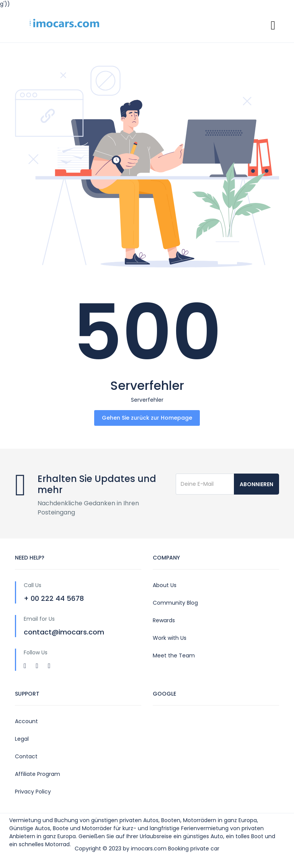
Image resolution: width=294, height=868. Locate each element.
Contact (26, 756)
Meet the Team (174, 655)
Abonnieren (256, 484)
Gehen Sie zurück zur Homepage (147, 418)
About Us (165, 585)
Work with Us (170, 638)
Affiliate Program (38, 774)
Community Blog (175, 603)
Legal (22, 739)
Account (26, 721)
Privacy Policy (33, 792)
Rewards (164, 620)
